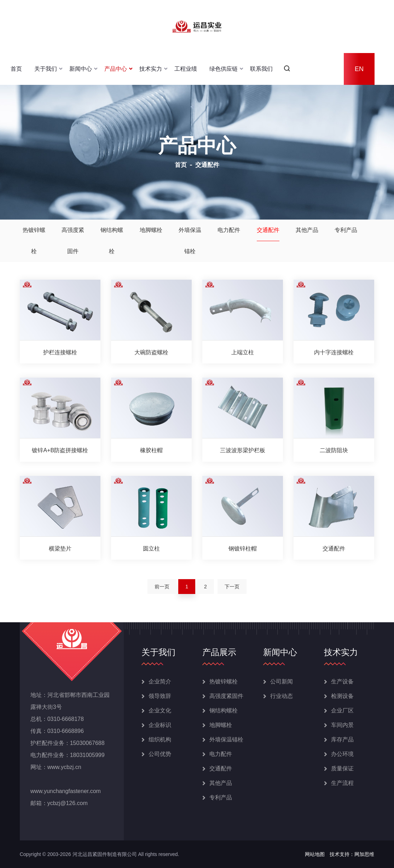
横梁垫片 (60, 549)
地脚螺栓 (151, 230)
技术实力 (151, 69)
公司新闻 (282, 681)
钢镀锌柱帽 (243, 549)
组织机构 (160, 739)
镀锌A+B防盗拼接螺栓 (60, 450)
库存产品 (342, 739)
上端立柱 (243, 352)
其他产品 (307, 230)
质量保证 (342, 768)
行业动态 (282, 696)
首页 (16, 69)
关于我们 (46, 69)
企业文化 (160, 710)
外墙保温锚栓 (190, 241)
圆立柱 (151, 549)
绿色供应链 (224, 69)
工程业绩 (186, 69)
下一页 (232, 587)
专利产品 (346, 230)
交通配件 (268, 230)
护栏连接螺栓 (60, 352)
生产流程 (342, 783)
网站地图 (315, 854)
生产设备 (342, 681)
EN (359, 69)
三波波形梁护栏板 (243, 450)
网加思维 (364, 854)
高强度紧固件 (73, 241)
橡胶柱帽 (151, 450)
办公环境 (342, 754)
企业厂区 (342, 710)
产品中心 (116, 69)
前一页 (162, 587)
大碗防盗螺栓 (151, 352)
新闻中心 (81, 69)
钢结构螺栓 (112, 241)
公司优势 (160, 754)
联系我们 (261, 69)
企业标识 (160, 725)
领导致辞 (160, 696)
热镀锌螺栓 (34, 241)
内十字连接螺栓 (334, 352)
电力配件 (229, 230)
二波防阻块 (334, 450)
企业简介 (160, 681)
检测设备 (342, 696)
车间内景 (342, 725)
